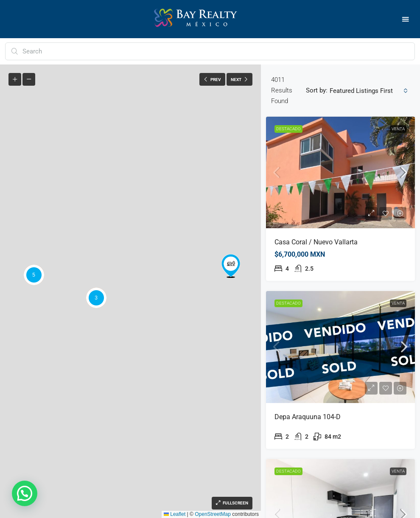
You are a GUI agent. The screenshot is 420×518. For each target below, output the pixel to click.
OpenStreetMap (213, 514)
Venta (398, 129)
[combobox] (369, 91)
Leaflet (175, 514)
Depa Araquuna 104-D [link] (308, 417)
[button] (406, 19)
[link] (340, 172)
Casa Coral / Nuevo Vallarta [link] (316, 242)
